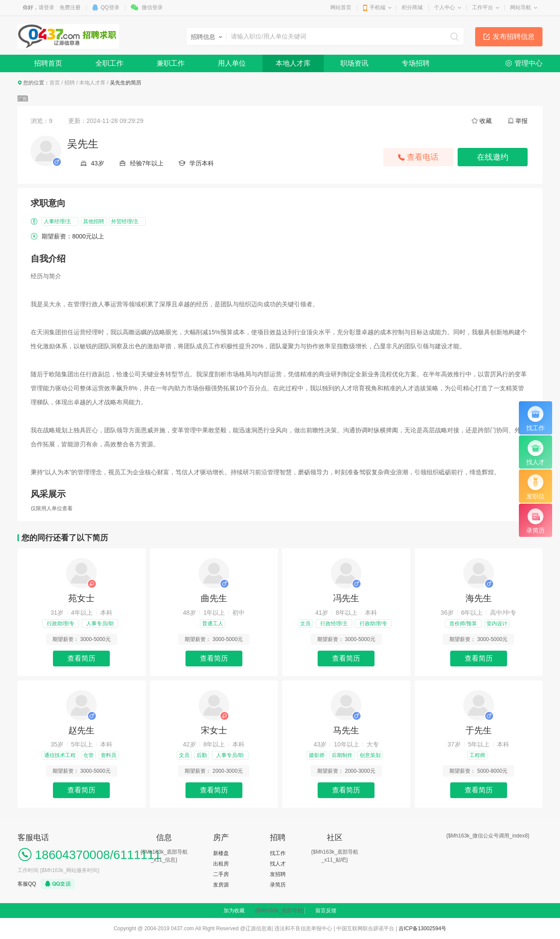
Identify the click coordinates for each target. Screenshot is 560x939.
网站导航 (521, 7)
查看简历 (81, 658)
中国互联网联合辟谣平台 (365, 928)
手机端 (378, 7)
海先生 (479, 598)
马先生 (346, 730)
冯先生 (346, 598)
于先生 (479, 730)
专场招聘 (416, 63)
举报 (521, 121)
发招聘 (278, 874)
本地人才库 (293, 63)
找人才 (278, 864)
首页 (55, 83)
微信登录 (152, 7)
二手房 (221, 874)
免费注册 (70, 7)
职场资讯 (354, 63)
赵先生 (81, 730)
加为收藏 (234, 911)
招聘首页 (48, 63)
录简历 (278, 885)
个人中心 (444, 7)
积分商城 (412, 7)
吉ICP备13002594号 (422, 928)
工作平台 (483, 7)
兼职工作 (171, 63)
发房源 (221, 885)
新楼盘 (221, 853)
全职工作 (109, 63)
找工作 (278, 853)
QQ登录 (110, 7)
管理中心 (528, 63)
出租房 (221, 864)
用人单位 (232, 63)
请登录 (46, 7)
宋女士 (214, 730)
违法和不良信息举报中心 (303, 928)
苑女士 (81, 598)
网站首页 (341, 7)
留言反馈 (326, 911)
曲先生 (214, 598)
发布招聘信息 (514, 37)
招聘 (70, 83)
